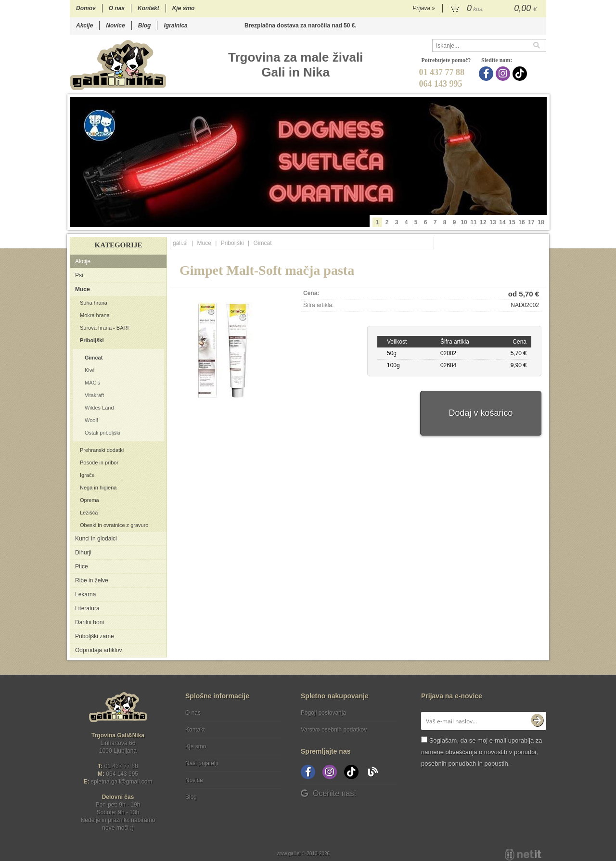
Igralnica (175, 26)
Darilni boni (90, 622)
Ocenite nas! (328, 793)
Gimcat (94, 358)
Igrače (87, 475)
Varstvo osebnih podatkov (334, 730)
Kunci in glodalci (96, 539)
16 (521, 222)
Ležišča (89, 513)
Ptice (82, 566)
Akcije (84, 26)
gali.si (180, 243)
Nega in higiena (98, 488)
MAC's (92, 383)
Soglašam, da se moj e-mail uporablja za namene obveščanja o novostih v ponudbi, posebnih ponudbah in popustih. (481, 752)
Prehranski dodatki (102, 450)
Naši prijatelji (202, 763)
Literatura (87, 608)
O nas (117, 8)
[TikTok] (521, 74)
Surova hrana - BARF (105, 328)
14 (502, 222)
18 (541, 222)
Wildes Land (99, 408)
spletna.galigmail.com (122, 782)
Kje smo (184, 8)
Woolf (91, 420)
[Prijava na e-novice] (537, 721)
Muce (83, 289)
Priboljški (92, 340)
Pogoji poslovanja (323, 713)
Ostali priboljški (103, 433)
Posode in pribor (99, 463)
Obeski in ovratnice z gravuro (114, 525)
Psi (79, 275)
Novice (115, 26)
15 (512, 222)
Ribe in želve (92, 580)
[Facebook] (487, 74)
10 (464, 222)
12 (483, 222)
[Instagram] (504, 74)
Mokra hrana (95, 315)
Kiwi (90, 370)
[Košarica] (494, 9)
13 (493, 222)
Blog (145, 26)
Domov (86, 8)
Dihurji (83, 553)
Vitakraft (94, 395)
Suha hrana (94, 303)
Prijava (424, 8)
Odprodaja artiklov (98, 650)
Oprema (90, 500)
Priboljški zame (95, 636)
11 (473, 222)
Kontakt (148, 8)
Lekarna (85, 594)
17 (531, 222)
